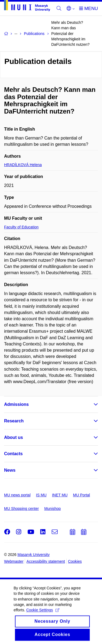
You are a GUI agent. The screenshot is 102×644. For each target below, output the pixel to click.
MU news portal (17, 495)
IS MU (41, 495)
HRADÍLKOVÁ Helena (23, 165)
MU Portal (81, 495)
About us (13, 437)
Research (14, 421)
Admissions (16, 404)
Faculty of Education (21, 227)
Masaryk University (33, 555)
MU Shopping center (21, 509)
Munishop (53, 509)
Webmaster (14, 561)
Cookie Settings (43, 613)
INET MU (60, 495)
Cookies (75, 561)
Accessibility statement (46, 561)
